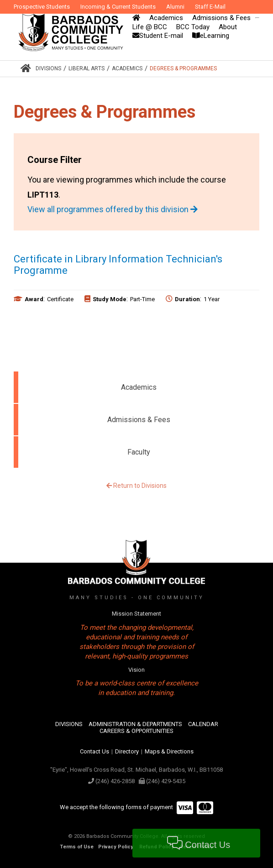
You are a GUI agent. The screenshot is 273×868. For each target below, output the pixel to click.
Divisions (48, 68)
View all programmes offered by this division (113, 209)
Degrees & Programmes (183, 68)
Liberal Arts (87, 68)
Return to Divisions (136, 486)
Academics (127, 68)
